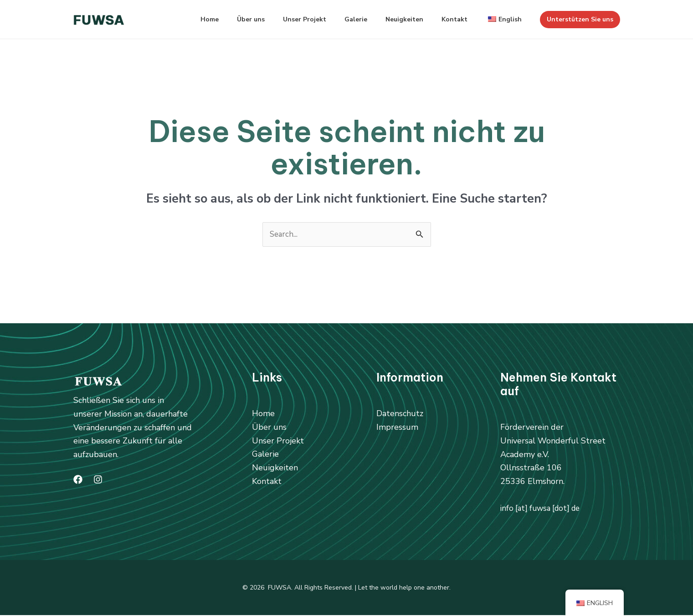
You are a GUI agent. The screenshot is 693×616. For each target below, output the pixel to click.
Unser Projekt (288, 19)
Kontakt (449, 19)
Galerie (343, 19)
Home (186, 19)
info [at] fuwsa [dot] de (544, 509)
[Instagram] (98, 480)
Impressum (397, 428)
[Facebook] (78, 480)
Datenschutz (400, 414)
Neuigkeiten (395, 19)
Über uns (231, 19)
